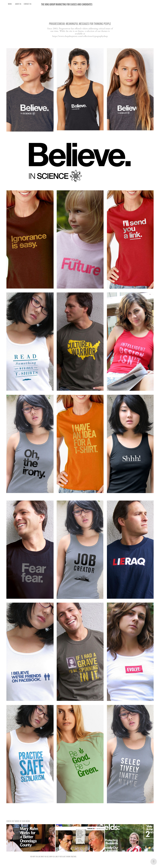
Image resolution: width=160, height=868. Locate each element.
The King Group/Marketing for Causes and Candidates (67, 4)
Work (10, 4)
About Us (18, 4)
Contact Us (28, 4)
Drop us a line (53, 856)
